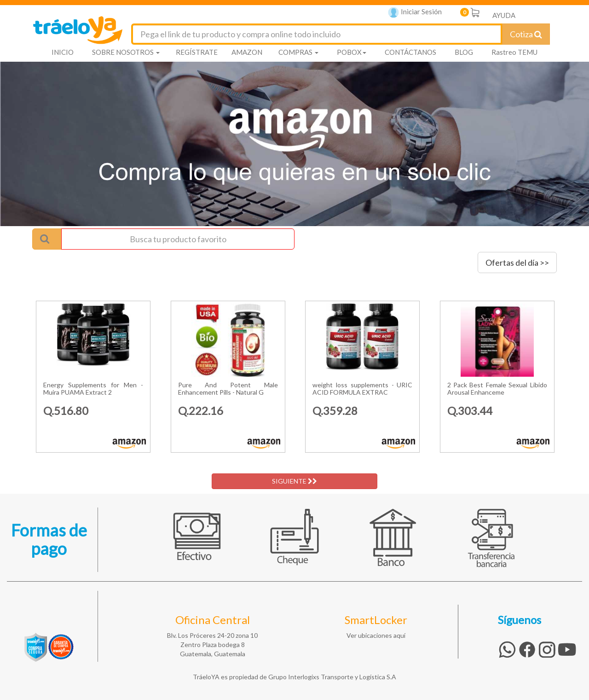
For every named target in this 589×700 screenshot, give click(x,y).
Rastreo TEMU (514, 52)
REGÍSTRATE (197, 52)
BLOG (464, 52)
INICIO (63, 52)
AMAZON (247, 52)
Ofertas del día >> (517, 262)
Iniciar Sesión (415, 13)
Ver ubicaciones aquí (376, 635)
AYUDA (504, 15)
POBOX (352, 52)
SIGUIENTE (294, 481)
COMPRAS (298, 52)
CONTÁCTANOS (410, 52)
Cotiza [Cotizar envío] (526, 34)
